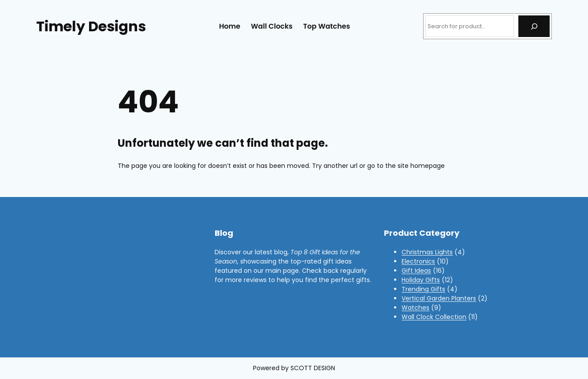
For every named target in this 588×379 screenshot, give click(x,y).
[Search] (534, 26)
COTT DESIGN (314, 368)
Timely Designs (91, 26)
